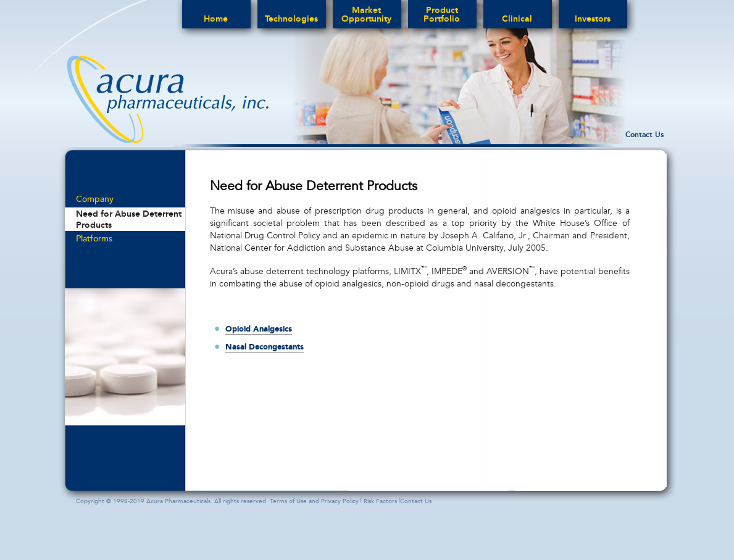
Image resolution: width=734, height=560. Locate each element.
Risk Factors (380, 501)
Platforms (94, 239)
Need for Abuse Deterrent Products (129, 219)
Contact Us (644, 135)
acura (168, 99)
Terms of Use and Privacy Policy (314, 501)
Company (95, 199)
